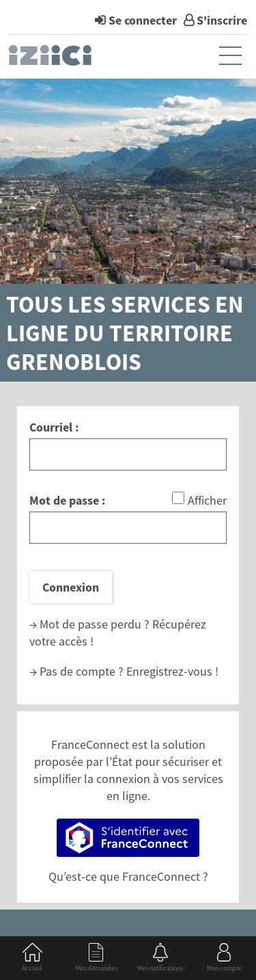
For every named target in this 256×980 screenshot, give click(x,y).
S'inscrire (222, 20)
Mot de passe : (67, 500)
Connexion (71, 587)
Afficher (207, 500)
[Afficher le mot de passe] (178, 498)
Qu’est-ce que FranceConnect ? (128, 876)
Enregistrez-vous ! (172, 671)
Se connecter (143, 20)
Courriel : (54, 427)
